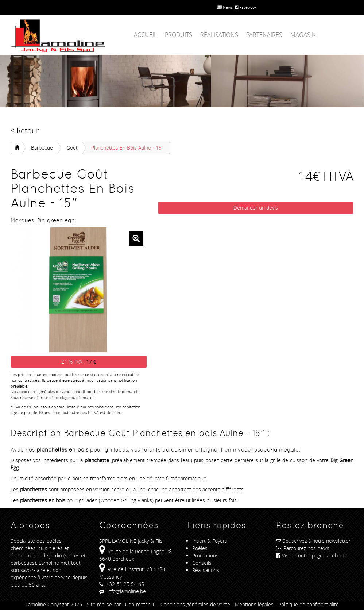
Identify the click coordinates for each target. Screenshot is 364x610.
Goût (72, 148)
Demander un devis (256, 208)
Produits (179, 35)
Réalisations (219, 35)
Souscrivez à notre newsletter (313, 541)
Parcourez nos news (303, 548)
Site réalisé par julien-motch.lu (121, 604)
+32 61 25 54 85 (122, 584)
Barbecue (42, 148)
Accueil (145, 35)
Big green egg (56, 220)
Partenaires (264, 35)
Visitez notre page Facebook (311, 555)
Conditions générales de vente (195, 604)
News (225, 7)
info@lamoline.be (123, 591)
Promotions (205, 555)
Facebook (246, 7)
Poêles (200, 548)
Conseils (202, 563)
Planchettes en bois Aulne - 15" (127, 148)
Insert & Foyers (210, 541)
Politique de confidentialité (309, 604)
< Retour (25, 131)
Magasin (303, 35)
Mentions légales (254, 604)
